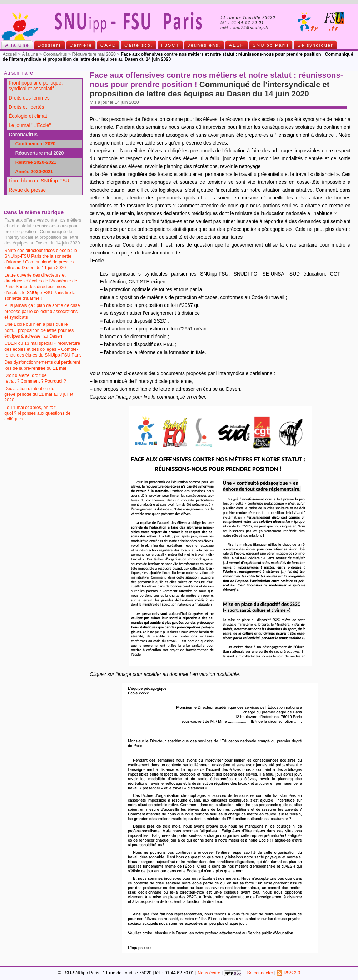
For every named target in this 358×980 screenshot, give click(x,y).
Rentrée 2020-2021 (34, 162)
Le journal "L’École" (30, 125)
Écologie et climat (28, 116)
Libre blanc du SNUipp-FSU (39, 181)
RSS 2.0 (288, 973)
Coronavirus (55, 54)
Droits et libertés (26, 107)
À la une (30, 54)
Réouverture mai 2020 (94, 54)
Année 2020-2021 (32, 171)
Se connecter (260, 973)
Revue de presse (27, 190)
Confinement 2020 (33, 144)
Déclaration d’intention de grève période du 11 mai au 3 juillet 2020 (39, 394)
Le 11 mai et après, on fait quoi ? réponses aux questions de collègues (37, 413)
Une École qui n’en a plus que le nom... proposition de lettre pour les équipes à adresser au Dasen (39, 330)
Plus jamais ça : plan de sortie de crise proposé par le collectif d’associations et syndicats (42, 311)
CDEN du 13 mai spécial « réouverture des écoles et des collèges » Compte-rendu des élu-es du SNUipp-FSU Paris (43, 349)
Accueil (10, 54)
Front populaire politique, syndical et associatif (36, 86)
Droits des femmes (29, 98)
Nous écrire (209, 973)
